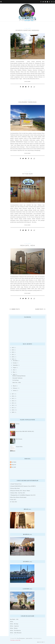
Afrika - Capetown (14, 626)
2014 (13, 401)
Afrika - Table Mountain (16, 633)
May (14, 372)
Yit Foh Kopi (28, 174)
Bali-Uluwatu (19, 439)
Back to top (41, 642)
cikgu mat (14, 465)
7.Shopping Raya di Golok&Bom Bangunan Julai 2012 (23, 495)
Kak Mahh (14, 462)
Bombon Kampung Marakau (27, 30)
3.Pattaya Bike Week (15, 488)
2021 (13, 355)
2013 (13, 403)
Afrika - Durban (14, 628)
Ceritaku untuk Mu (15, 640)
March (14, 386)
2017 (13, 394)
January (15, 391)
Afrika (12, 622)
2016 (13, 396)
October (15, 363)
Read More (27, 82)
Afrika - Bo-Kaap (14, 624)
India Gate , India (27, 246)
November (15, 361)
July (14, 370)
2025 (13, 348)
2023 (13, 350)
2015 (13, 399)
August (15, 368)
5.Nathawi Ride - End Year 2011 (18, 493)
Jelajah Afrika (19, 447)
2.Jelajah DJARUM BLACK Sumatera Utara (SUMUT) (23, 486)
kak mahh (14, 467)
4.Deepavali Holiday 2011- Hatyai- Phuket (20, 491)
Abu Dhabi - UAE (14, 619)
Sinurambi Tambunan (28, 102)
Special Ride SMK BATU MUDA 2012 (25, 432)
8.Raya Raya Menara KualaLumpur (18, 497)
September (15, 365)
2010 (13, 410)
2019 (13, 357)
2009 (13, 412)
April (14, 375)
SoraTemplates (21, 638)
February (15, 388)
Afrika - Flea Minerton (15, 631)
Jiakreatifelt (29, 638)
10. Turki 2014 (13, 502)
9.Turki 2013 (13, 500)
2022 (13, 352)
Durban (18, 424)
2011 (13, 408)
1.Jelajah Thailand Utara (16, 484)
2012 (13, 405)
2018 (13, 359)
